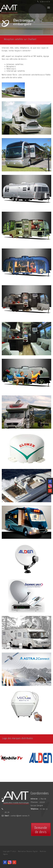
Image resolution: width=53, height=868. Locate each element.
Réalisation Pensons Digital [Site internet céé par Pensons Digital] (28, 851)
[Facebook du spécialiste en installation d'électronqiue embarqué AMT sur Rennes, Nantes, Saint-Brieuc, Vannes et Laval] (5, 862)
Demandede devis (41, 830)
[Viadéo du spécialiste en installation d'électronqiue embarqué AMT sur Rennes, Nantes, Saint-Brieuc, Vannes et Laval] (10, 862)
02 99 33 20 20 (44, 2)
